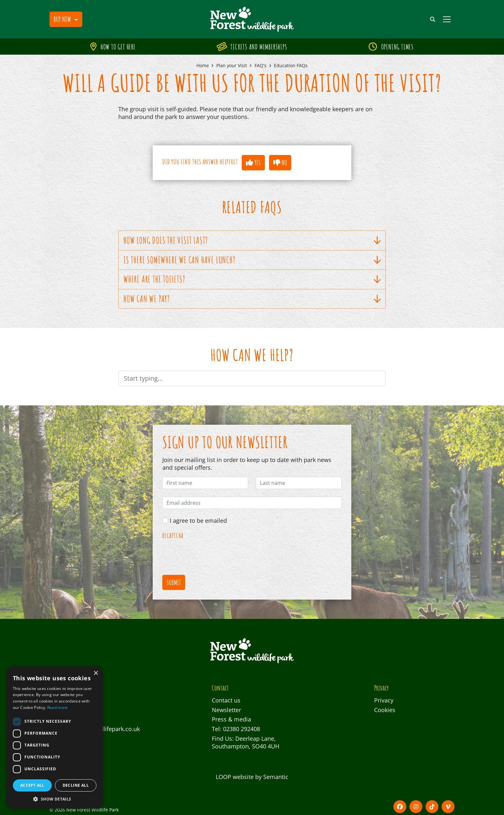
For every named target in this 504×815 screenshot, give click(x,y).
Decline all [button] (76, 785)
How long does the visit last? (252, 240)
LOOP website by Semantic (252, 777)
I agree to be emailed (198, 521)
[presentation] (211, 555)
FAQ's (261, 65)
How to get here (113, 47)
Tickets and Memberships (252, 47)
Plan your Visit (232, 65)
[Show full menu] (447, 19)
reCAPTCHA (173, 536)
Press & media (231, 719)
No (280, 162)
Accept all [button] (32, 785)
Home (203, 65)
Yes (253, 162)
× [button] (96, 673)
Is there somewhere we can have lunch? (252, 260)
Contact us (226, 700)
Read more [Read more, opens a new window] (58, 707)
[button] (66, 19)
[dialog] (55, 738)
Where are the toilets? (252, 279)
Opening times (391, 47)
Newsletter (226, 710)
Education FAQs (291, 65)
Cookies (385, 710)
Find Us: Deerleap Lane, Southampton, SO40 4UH (246, 743)
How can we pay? (252, 299)
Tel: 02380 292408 (236, 729)
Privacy (384, 700)
